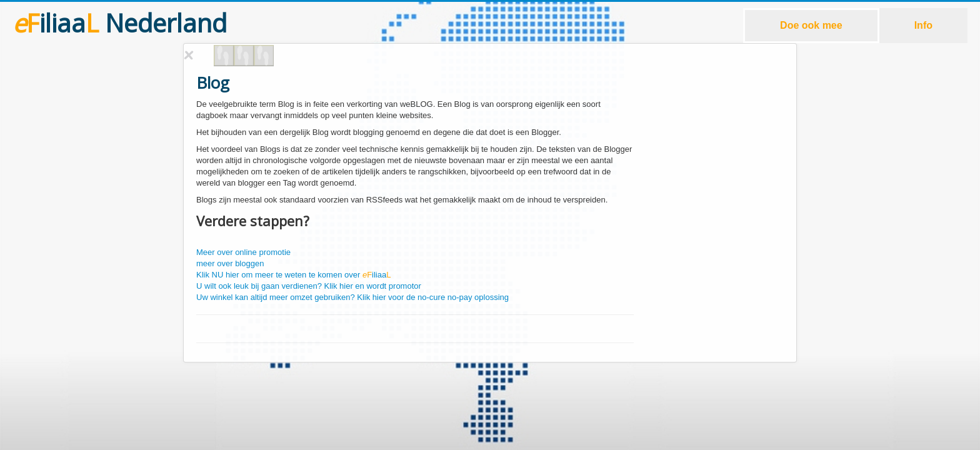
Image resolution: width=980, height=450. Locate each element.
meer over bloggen (230, 263)
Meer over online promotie (243, 252)
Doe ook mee (811, 25)
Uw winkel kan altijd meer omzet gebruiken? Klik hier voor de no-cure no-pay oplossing (352, 297)
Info (923, 25)
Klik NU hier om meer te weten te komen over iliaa (293, 275)
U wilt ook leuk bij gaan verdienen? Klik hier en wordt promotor (309, 286)
